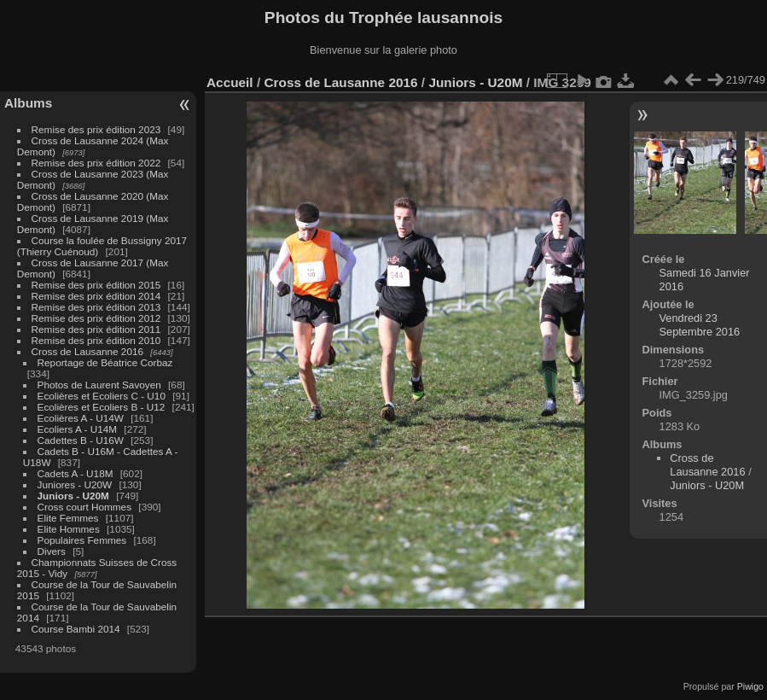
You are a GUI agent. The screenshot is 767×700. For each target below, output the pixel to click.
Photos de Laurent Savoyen (99, 385)
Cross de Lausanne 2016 (87, 351)
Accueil (230, 82)
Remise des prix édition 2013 (96, 307)
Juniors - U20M (73, 496)
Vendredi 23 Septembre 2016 (700, 325)
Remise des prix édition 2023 (96, 129)
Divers (52, 551)
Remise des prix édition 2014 (96, 296)
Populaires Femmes (82, 540)
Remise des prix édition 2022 (96, 163)
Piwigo (750, 686)
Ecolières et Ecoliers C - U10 (102, 396)
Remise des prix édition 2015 (96, 285)
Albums (28, 103)
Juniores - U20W (75, 484)
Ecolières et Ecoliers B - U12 (102, 407)
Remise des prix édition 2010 (96, 340)
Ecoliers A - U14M (78, 429)
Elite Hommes (69, 529)
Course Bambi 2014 (76, 629)
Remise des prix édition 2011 (96, 329)
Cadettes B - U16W (81, 440)
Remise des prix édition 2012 (96, 318)
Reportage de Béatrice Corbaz (105, 362)
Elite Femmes (68, 518)
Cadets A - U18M (76, 473)
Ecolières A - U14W (81, 418)
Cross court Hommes (85, 507)
